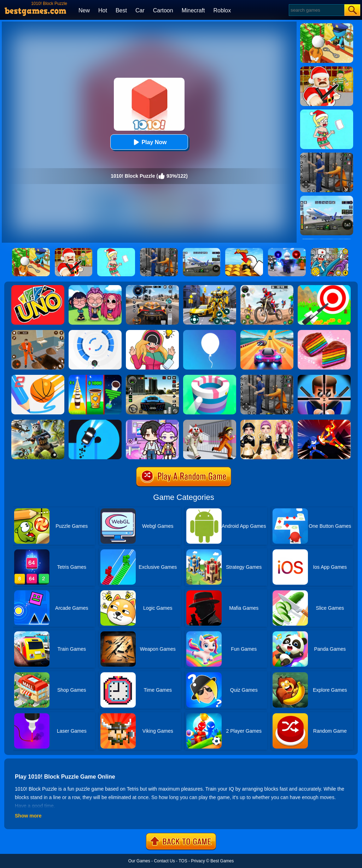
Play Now (149, 142)
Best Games (222, 861)
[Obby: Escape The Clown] (210, 422)
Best (121, 10)
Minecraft (193, 10)
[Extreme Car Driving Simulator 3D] (152, 377)
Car (140, 10)
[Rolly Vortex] (95, 332)
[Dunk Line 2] (38, 377)
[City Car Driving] (152, 288)
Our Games (139, 861)
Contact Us (164, 861)
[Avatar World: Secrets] (152, 422)
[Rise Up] (210, 332)
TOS (183, 861)
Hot (103, 10)
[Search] (316, 10)
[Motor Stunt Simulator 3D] (267, 288)
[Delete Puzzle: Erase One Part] (152, 332)
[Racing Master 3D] (267, 332)
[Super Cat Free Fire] (38, 422)
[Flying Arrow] (324, 288)
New (84, 10)
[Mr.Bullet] (324, 377)
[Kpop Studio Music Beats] (95, 288)
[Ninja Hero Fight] (324, 422)
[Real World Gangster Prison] (267, 377)
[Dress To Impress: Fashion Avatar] (267, 422)
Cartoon (163, 10)
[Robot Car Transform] (210, 288)
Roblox (222, 10)
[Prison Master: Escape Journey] (38, 332)
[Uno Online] (38, 288)
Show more (28, 816)
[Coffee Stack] (95, 377)
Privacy (198, 861)
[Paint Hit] (210, 377)
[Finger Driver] (95, 422)
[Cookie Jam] (324, 332)
